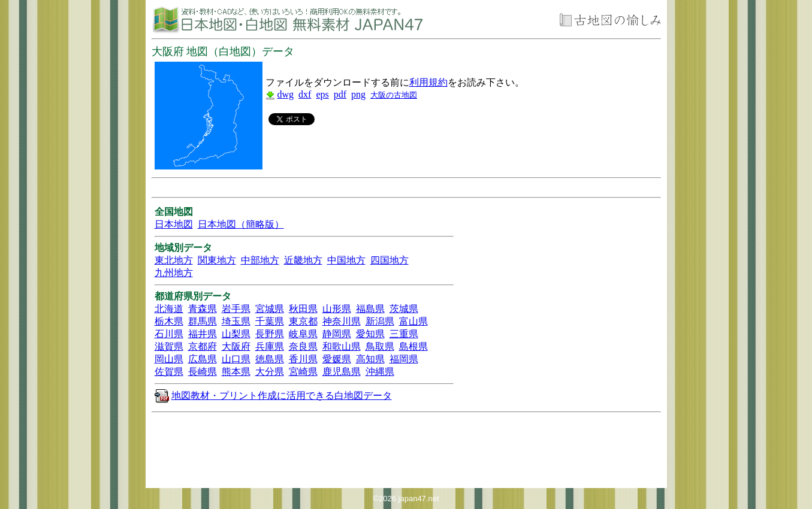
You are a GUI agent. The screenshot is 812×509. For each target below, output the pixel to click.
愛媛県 (337, 359)
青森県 (203, 309)
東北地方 (174, 260)
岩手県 (236, 309)
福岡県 (404, 359)
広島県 (203, 359)
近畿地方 (303, 260)
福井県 (203, 334)
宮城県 (270, 309)
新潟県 (380, 321)
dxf (305, 94)
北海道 (169, 309)
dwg (286, 94)
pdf (340, 94)
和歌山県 (342, 346)
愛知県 (370, 334)
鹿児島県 (342, 372)
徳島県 (270, 359)
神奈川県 (342, 321)
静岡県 (337, 334)
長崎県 (203, 372)
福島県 (370, 309)
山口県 (236, 359)
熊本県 (236, 372)
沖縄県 (380, 372)
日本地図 (174, 224)
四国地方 (390, 260)
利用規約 (428, 82)
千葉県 (270, 321)
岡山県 (169, 359)
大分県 (270, 372)
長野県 (270, 334)
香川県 (303, 359)
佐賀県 (169, 372)
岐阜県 (303, 334)
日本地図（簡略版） (241, 224)
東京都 (303, 321)
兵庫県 (270, 346)
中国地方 (346, 260)
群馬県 (203, 321)
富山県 (413, 321)
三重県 (404, 334)
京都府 (203, 346)
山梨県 (236, 334)
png (358, 94)
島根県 (413, 346)
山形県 (337, 309)
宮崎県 (303, 372)
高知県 (370, 359)
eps (322, 94)
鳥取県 (380, 346)
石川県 (169, 334)
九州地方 (174, 273)
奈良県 (303, 346)
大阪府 (236, 346)
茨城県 (404, 309)
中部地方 (260, 260)
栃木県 (169, 321)
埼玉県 (236, 321)
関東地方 (217, 260)
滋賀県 (169, 346)
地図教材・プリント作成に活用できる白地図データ (282, 396)
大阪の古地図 (394, 95)
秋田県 (303, 309)
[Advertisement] (406, 146)
